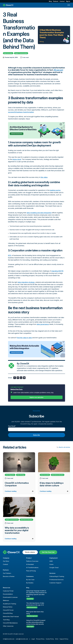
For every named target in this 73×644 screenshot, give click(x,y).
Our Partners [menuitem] (7, 573)
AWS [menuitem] (51, 561)
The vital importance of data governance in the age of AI (35, 604)
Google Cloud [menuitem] (54, 568)
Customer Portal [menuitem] (8, 591)
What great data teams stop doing (35, 613)
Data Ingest (30, 626)
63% (10, 255)
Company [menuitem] (6, 558)
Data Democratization (58, 475)
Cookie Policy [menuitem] (50, 639)
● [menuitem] (30, 639)
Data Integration (10, 475)
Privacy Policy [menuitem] (40, 639)
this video (44, 177)
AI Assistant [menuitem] (30, 564)
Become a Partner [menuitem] (9, 576)
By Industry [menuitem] (30, 583)
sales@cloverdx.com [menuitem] (22, 639)
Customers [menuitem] (30, 576)
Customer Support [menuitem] (55, 583)
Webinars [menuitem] (6, 600)
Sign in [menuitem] (68, 1)
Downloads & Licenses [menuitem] (10, 597)
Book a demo (30, 552)
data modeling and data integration (39, 213)
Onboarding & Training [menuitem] (57, 576)
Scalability (30, 599)
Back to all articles (65, 447)
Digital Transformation (21, 53)
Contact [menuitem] (62, 1)
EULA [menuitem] (57, 639)
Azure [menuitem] (51, 564)
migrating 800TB (57, 271)
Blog (28, 588)
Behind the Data (37, 391)
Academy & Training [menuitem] (9, 604)
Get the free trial (48, 552)
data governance (43, 324)
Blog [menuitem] (50, 1)
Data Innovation (8, 53)
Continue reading (11, 491)
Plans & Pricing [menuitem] (31, 571)
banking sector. (55, 190)
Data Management (32, 616)
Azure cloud (17, 159)
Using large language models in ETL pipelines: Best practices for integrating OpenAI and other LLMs (36, 594)
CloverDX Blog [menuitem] (8, 613)
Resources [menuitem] (7, 588)
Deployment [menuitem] (54, 558)
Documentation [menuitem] (8, 594)
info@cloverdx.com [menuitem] (9, 639)
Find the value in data (24, 338)
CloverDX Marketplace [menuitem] (10, 623)
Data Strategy (21, 475)
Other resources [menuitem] (8, 626)
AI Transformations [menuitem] (32, 568)
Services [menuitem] (52, 573)
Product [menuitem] (29, 558)
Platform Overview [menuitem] (32, 561)
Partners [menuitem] (6, 570)
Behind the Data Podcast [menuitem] (11, 617)
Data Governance (32, 607)
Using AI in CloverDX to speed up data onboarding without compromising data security (36, 622)
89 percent (58, 70)
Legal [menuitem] (33, 639)
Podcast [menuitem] (56, 1)
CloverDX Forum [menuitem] (8, 610)
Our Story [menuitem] (6, 561)
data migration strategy (26, 282)
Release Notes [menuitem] (8, 607)
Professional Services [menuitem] (56, 580)
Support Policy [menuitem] (64, 639)
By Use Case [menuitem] (30, 580)
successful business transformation (21, 112)
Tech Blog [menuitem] (6, 620)
